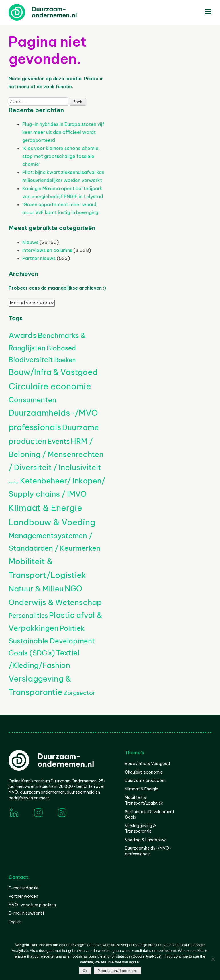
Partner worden (23, 896)
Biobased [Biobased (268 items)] (61, 348)
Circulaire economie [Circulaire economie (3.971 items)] (50, 386)
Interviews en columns (47, 250)
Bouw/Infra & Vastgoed (147, 764)
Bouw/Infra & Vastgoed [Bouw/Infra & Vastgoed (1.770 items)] (53, 372)
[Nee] (213, 959)
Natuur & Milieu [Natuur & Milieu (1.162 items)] (36, 589)
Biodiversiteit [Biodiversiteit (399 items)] (31, 360)
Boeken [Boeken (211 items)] (65, 360)
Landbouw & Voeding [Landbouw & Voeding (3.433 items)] (52, 522)
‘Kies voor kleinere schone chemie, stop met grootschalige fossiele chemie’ (61, 156)
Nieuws (30, 242)
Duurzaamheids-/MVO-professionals (148, 851)
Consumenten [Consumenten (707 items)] (33, 400)
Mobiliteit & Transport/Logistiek (144, 800)
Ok (85, 971)
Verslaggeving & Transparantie (140, 829)
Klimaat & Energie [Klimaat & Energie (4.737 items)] (45, 508)
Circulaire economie (144, 772)
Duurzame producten (145, 780)
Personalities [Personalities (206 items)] (28, 616)
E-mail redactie (23, 888)
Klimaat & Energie (142, 789)
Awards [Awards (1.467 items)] (23, 335)
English (15, 922)
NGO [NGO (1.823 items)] (73, 589)
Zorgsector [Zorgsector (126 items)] (79, 693)
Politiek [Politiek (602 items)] (72, 628)
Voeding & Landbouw (145, 840)
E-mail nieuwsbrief (26, 913)
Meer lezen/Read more (118, 971)
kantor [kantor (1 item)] (14, 482)
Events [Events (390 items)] (59, 441)
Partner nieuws (39, 258)
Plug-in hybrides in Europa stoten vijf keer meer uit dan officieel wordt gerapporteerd (63, 132)
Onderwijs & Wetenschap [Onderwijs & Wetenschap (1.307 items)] (55, 602)
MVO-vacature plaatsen (32, 905)
